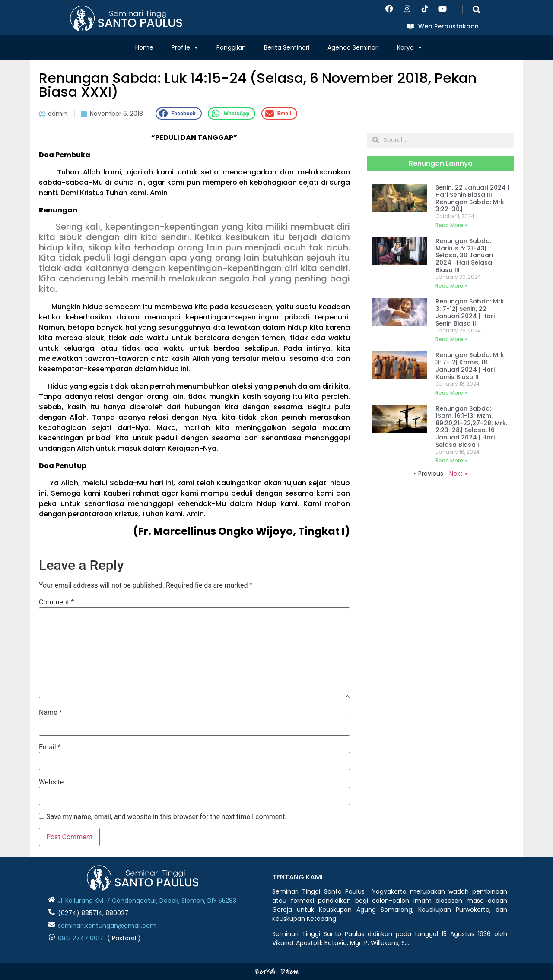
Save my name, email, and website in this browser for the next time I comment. (167, 817)
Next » (458, 474)
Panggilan (231, 47)
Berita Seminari (287, 47)
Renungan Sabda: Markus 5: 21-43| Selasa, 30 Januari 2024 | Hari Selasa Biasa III (464, 255)
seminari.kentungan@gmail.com (107, 926)
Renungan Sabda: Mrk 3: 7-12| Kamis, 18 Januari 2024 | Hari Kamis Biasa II (470, 366)
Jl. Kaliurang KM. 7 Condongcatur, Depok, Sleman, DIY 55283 (147, 901)
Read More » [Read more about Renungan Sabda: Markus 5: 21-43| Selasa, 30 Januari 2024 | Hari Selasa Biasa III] (451, 286)
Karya (410, 47)
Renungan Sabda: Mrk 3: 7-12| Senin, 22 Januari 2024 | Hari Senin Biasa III (470, 312)
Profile (185, 47)
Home (144, 47)
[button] (476, 9)
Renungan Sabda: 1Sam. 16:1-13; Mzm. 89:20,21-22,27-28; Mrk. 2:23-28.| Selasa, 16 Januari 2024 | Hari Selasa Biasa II (471, 427)
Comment (56, 602)
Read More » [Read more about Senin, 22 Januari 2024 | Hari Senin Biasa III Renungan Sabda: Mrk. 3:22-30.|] (451, 225)
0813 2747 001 (79, 938)
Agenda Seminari (353, 47)
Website (51, 782)
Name (51, 713)
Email (50, 747)
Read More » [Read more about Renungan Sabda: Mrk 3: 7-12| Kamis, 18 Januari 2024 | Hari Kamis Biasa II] (451, 393)
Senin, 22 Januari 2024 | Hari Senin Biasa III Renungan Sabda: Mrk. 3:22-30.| (472, 198)
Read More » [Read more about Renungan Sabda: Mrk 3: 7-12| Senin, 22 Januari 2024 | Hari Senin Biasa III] (451, 339)
